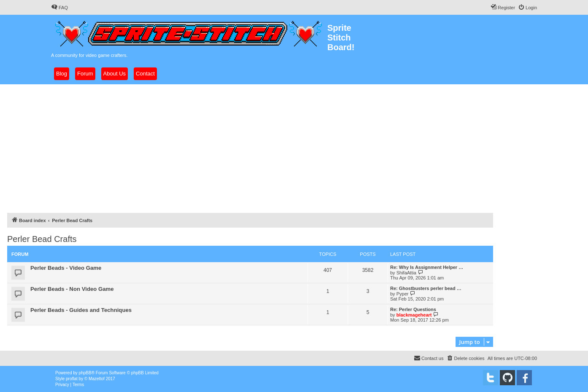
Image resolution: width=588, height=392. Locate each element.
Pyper (403, 294)
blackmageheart (414, 315)
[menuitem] (59, 8)
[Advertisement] (294, 148)
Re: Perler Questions (413, 309)
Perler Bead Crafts (42, 239)
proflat (72, 379)
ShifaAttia (406, 273)
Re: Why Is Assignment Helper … (427, 267)
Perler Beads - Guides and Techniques (81, 310)
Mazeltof (97, 379)
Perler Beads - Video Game (66, 268)
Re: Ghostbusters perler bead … (426, 288)
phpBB (85, 373)
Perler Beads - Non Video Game (72, 289)
